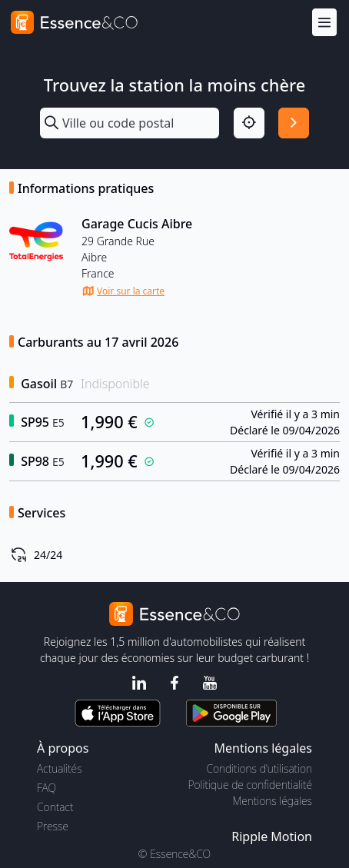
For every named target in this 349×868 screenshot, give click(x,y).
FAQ (47, 788)
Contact (55, 807)
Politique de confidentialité (250, 785)
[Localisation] (249, 123)
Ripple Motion (272, 836)
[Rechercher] (294, 123)
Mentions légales (273, 801)
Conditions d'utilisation (259, 768)
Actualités (60, 768)
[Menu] (324, 23)
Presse (53, 826)
